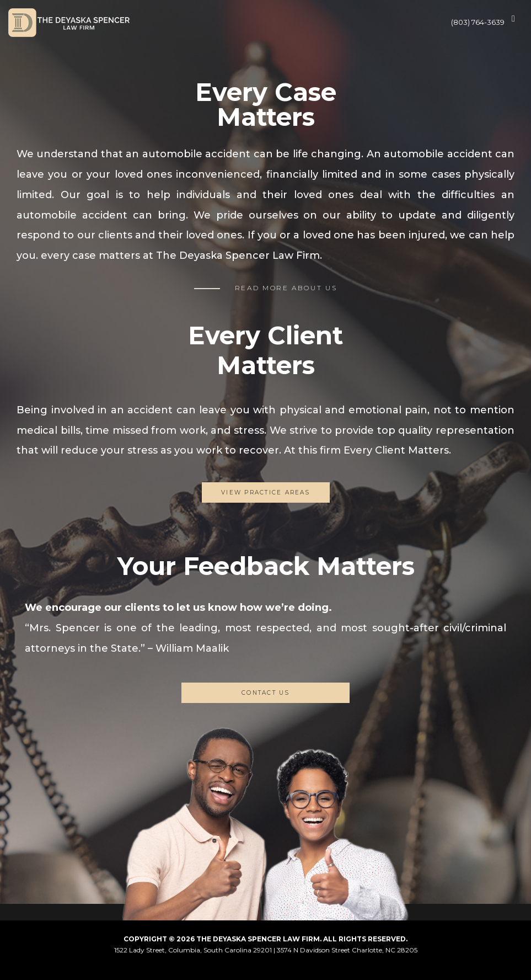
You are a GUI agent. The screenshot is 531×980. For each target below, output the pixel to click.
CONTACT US (265, 693)
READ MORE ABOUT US (286, 288)
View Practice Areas (265, 492)
